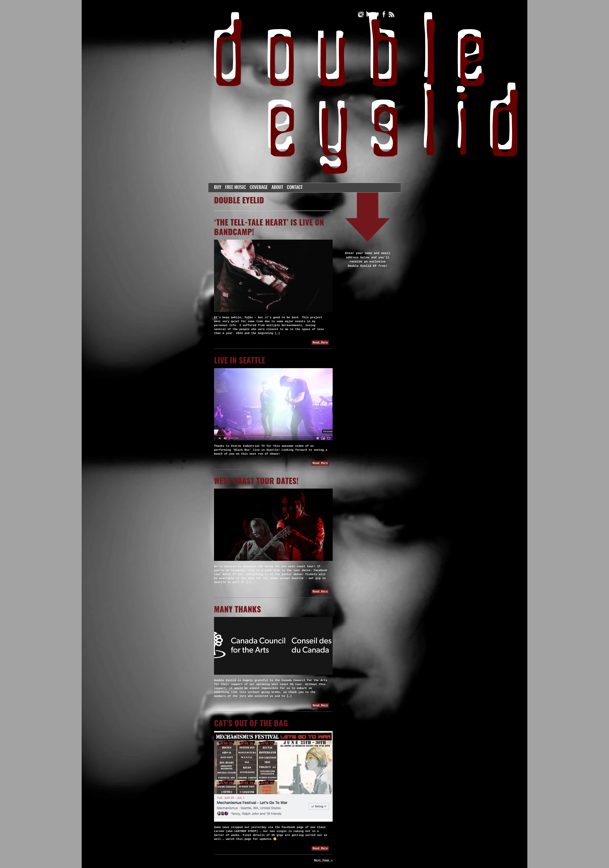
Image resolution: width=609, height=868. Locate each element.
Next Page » (323, 860)
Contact (295, 188)
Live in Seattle (240, 361)
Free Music (236, 188)
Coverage (259, 188)
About (277, 188)
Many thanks (237, 610)
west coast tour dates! (256, 482)
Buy (218, 188)
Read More (320, 343)
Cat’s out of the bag (251, 724)
